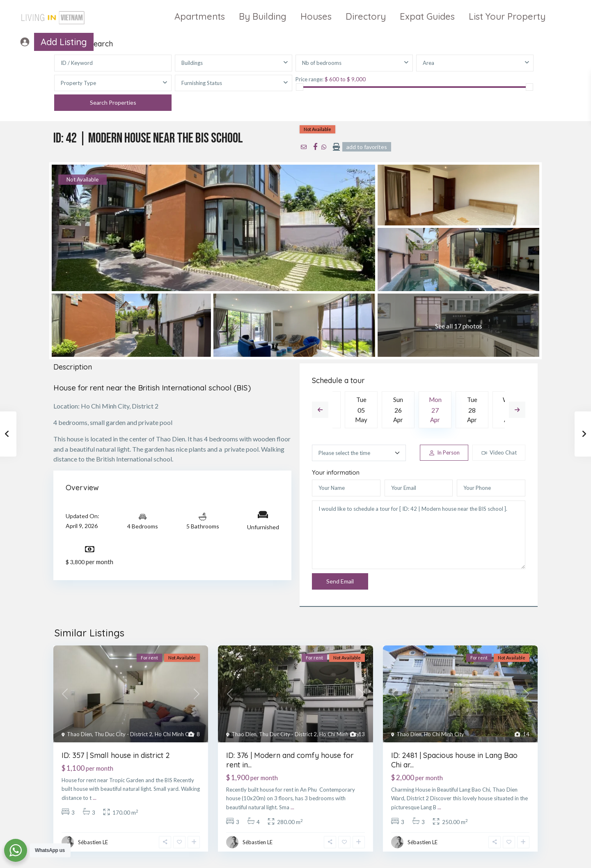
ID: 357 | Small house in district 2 (116, 755)
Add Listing (64, 42)
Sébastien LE (93, 842)
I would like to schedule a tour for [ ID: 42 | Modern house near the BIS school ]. (419, 535)
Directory (366, 16)
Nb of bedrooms (322, 63)
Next (517, 410)
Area (428, 63)
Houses (316, 16)
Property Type (78, 83)
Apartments (200, 16)
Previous (320, 410)
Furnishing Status (202, 83)
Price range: (309, 79)
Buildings (192, 63)
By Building (263, 16)
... (95, 798)
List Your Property (507, 16)
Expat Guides (427, 16)
